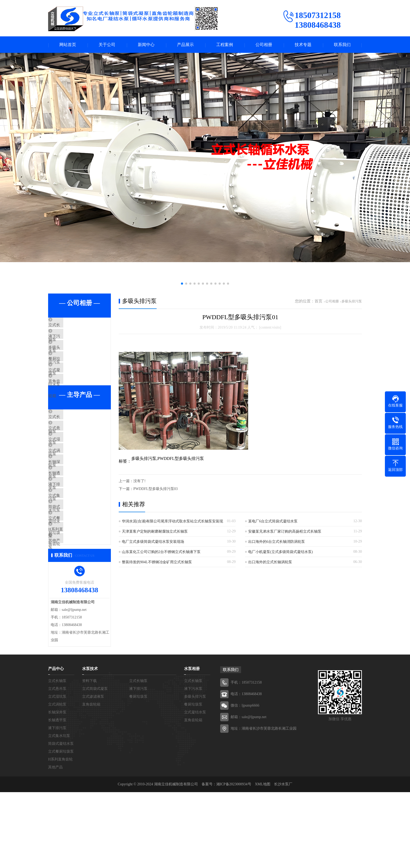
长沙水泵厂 (283, 860)
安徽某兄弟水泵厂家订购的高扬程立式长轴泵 (285, 532)
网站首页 (68, 45)
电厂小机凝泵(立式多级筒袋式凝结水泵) (280, 552)
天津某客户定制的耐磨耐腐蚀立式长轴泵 (155, 532)
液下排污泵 (70, 536)
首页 (318, 302)
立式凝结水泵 (72, 388)
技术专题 (303, 45)
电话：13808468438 (246, 770)
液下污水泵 (70, 341)
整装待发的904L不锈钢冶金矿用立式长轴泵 (157, 563)
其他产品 (68, 613)
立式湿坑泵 (70, 474)
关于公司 (107, 45)
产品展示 (185, 45)
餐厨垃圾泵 (70, 372)
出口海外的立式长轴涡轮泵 (270, 563)
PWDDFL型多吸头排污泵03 (156, 489)
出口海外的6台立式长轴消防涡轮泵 (277, 542)
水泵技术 (90, 745)
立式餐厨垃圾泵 (74, 582)
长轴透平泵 (70, 520)
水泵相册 (192, 745)
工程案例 (225, 45)
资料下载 (89, 757)
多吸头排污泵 (72, 357)
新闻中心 (146, 45)
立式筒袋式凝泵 (95, 765)
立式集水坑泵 (72, 551)
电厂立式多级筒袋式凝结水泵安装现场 (153, 542)
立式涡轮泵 (70, 489)
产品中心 (56, 745)
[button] (182, 284)
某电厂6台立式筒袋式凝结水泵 (273, 522)
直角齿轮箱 (70, 403)
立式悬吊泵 (70, 458)
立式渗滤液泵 (93, 772)
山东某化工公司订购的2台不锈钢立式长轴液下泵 (161, 552)
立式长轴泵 (70, 326)
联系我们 (342, 45)
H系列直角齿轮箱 (76, 597)
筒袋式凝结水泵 (74, 566)
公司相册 (264, 45)
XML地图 (263, 860)
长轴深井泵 (70, 505)
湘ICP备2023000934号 (234, 860)
